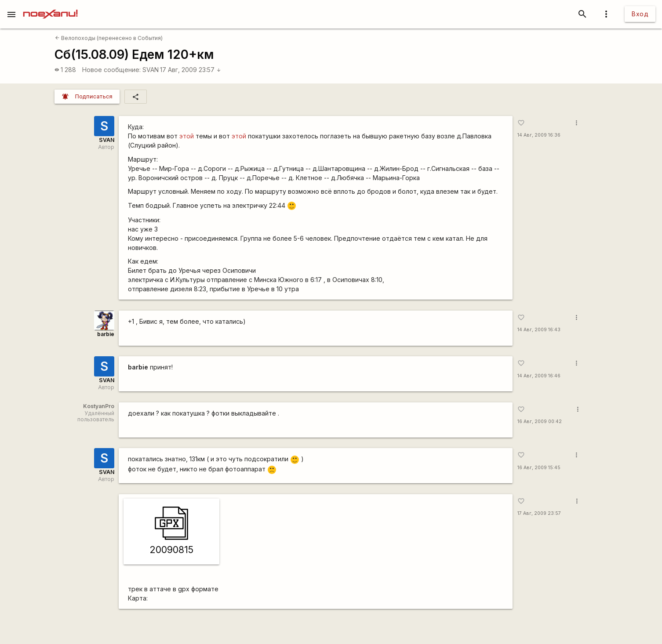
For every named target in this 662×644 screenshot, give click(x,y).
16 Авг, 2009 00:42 (540, 421)
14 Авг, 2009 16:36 (539, 135)
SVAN (151, 70)
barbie (106, 334)
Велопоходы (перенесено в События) (109, 38)
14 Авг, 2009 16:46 (539, 376)
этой (187, 136)
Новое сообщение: (111, 70)
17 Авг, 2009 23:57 (191, 70)
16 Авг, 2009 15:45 (539, 468)
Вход (640, 14)
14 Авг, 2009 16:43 (539, 330)
